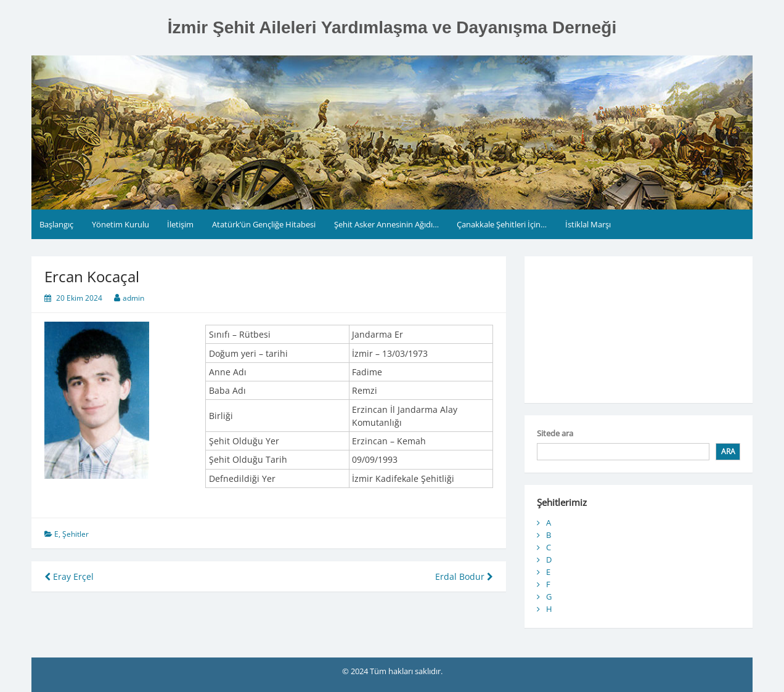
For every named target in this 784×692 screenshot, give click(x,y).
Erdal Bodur (464, 576)
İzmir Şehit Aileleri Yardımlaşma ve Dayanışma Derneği (392, 27)
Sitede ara (555, 433)
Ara (728, 451)
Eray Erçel (69, 576)
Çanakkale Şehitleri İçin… (502, 224)
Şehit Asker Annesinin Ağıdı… (386, 224)
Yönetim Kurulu (120, 224)
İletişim (180, 224)
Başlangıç (56, 224)
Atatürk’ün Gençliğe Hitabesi (264, 224)
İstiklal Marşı (588, 224)
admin (133, 298)
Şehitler (76, 534)
